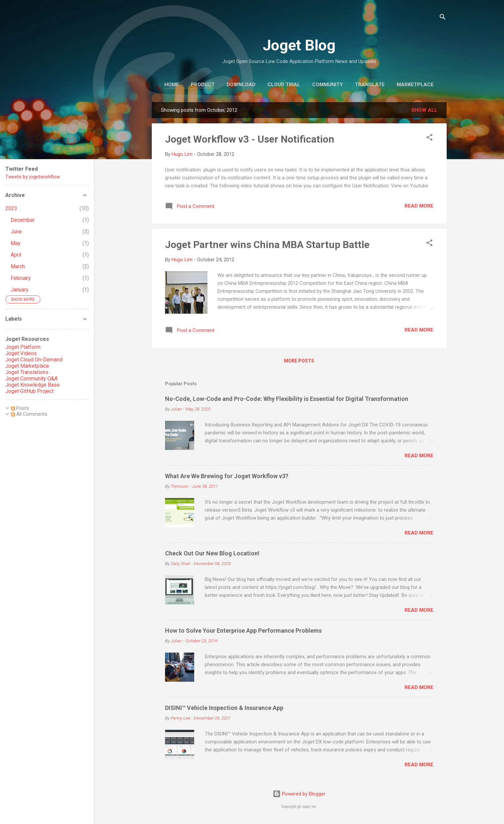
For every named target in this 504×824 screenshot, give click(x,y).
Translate (370, 85)
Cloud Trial (284, 85)
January (20, 290)
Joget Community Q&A (31, 379)
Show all (424, 110)
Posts (20, 408)
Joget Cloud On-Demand (34, 360)
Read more (419, 206)
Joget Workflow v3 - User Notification (250, 139)
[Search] (443, 18)
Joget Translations (27, 372)
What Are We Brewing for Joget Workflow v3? (227, 476)
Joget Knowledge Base (32, 385)
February (21, 278)
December (23, 220)
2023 (11, 208)
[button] (429, 138)
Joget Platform (23, 347)
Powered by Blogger (299, 794)
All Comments (29, 414)
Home (172, 85)
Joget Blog (299, 45)
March (18, 266)
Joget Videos (21, 353)
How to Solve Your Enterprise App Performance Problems (243, 631)
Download (241, 85)
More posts (299, 361)
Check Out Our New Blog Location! (212, 553)
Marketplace (415, 85)
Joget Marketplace (27, 366)
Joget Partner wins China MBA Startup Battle (267, 245)
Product (203, 85)
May (16, 243)
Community (328, 85)
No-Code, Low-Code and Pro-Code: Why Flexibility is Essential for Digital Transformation (287, 399)
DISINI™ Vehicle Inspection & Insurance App (224, 708)
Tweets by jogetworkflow (33, 177)
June (16, 232)
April (16, 255)
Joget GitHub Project (29, 391)
